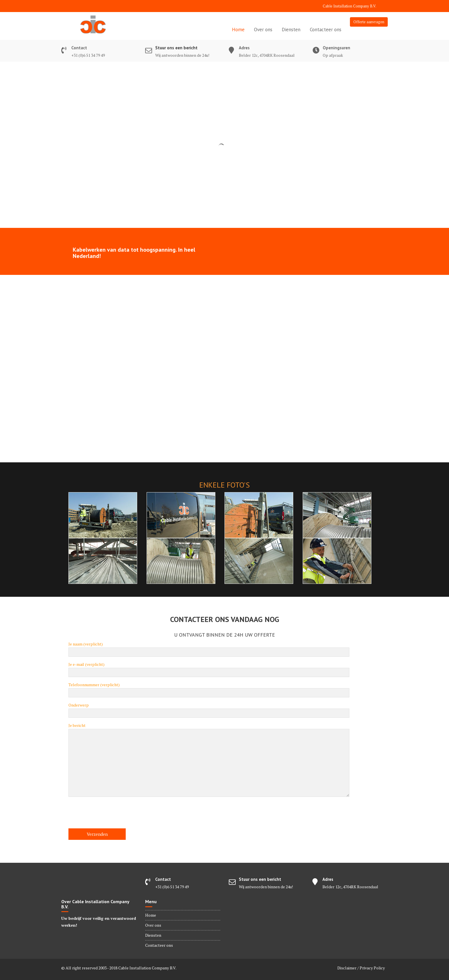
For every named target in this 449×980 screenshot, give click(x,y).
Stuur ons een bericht (176, 48)
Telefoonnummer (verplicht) (209, 689)
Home (238, 30)
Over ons (263, 30)
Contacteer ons (326, 30)
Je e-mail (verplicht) (209, 668)
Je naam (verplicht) (209, 648)
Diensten (291, 30)
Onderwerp (209, 709)
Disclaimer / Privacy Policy (361, 968)
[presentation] (112, 814)
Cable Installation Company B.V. (349, 6)
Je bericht (209, 760)
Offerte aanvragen (369, 22)
